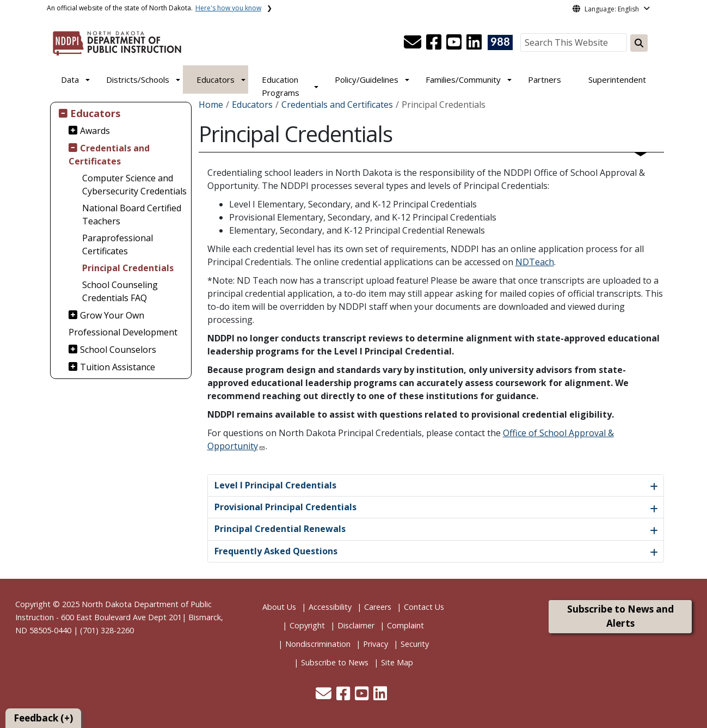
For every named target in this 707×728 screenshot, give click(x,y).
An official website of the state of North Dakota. (154, 8)
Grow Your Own (112, 315)
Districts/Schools (138, 79)
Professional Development (123, 332)
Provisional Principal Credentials (285, 507)
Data (70, 79)
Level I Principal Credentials (275, 485)
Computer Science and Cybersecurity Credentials (134, 185)
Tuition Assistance (118, 367)
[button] (414, 45)
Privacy (376, 644)
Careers (378, 607)
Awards (95, 131)
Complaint (405, 625)
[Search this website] (639, 43)
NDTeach (535, 262)
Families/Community (463, 79)
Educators (216, 79)
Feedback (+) (43, 718)
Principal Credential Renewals (280, 529)
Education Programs (281, 86)
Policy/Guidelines (367, 79)
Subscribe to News (335, 662)
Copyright (307, 625)
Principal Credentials (128, 268)
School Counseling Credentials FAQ (120, 291)
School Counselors (118, 350)
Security (415, 644)
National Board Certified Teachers (132, 215)
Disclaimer (356, 625)
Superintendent (617, 79)
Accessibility (330, 607)
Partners (545, 79)
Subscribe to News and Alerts (620, 616)
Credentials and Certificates (109, 155)
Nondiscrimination (318, 644)
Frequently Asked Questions (276, 551)
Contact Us (424, 607)
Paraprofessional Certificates (118, 244)
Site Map (397, 662)
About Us (279, 607)
